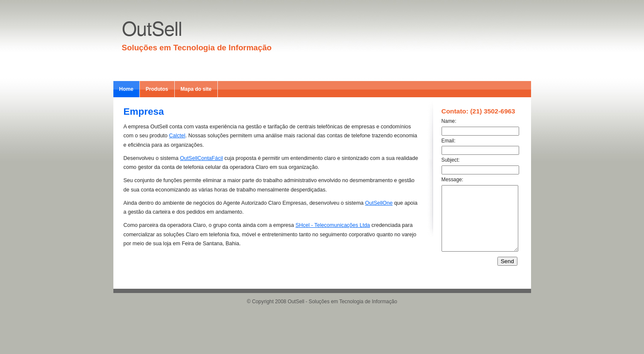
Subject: (451, 160)
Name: (449, 121)
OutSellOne (379, 203)
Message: (452, 180)
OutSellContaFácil (201, 158)
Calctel (177, 136)
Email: (449, 141)
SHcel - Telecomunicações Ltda (333, 225)
